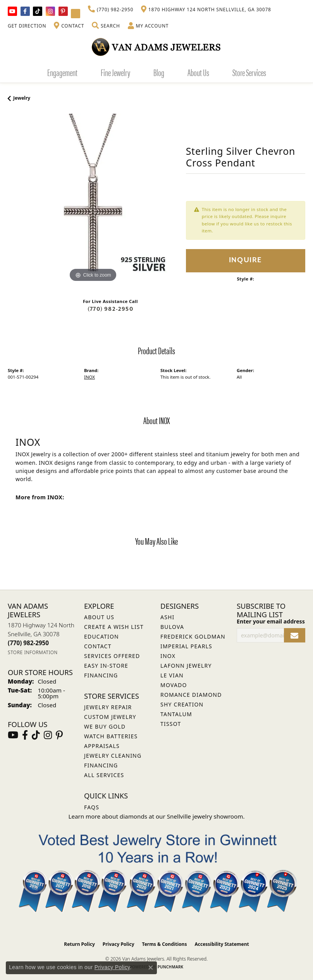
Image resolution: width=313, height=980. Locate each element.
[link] (111, 10)
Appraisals (102, 746)
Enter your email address (271, 621)
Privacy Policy (119, 944)
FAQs (92, 807)
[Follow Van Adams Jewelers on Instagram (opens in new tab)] (50, 11)
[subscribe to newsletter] (295, 635)
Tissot (171, 724)
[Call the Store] (28, 643)
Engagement (62, 72)
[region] (93, 199)
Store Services (249, 72)
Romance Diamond (191, 695)
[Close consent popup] (151, 968)
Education (101, 636)
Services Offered (112, 656)
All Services (104, 775)
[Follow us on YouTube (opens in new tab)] (12, 11)
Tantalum (176, 714)
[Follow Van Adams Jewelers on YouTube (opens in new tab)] (76, 14)
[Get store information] (33, 652)
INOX (89, 377)
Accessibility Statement (222, 944)
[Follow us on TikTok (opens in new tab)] (38, 11)
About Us (198, 72)
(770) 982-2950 (110, 309)
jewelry (22, 98)
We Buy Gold (105, 726)
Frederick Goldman (193, 636)
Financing (101, 765)
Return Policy (79, 944)
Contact (98, 646)
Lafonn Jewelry (186, 666)
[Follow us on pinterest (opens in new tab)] (63, 11)
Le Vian (172, 675)
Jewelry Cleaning (113, 756)
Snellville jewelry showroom (205, 816)
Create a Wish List (114, 627)
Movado (174, 685)
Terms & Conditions (165, 944)
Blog (159, 72)
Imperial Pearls (186, 646)
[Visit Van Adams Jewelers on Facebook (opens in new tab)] (25, 11)
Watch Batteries (111, 736)
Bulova (172, 627)
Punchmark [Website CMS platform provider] (171, 967)
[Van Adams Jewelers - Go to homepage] (156, 47)
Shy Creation (182, 704)
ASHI (168, 617)
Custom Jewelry (110, 717)
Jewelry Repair (108, 707)
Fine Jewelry (115, 72)
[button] (106, 26)
